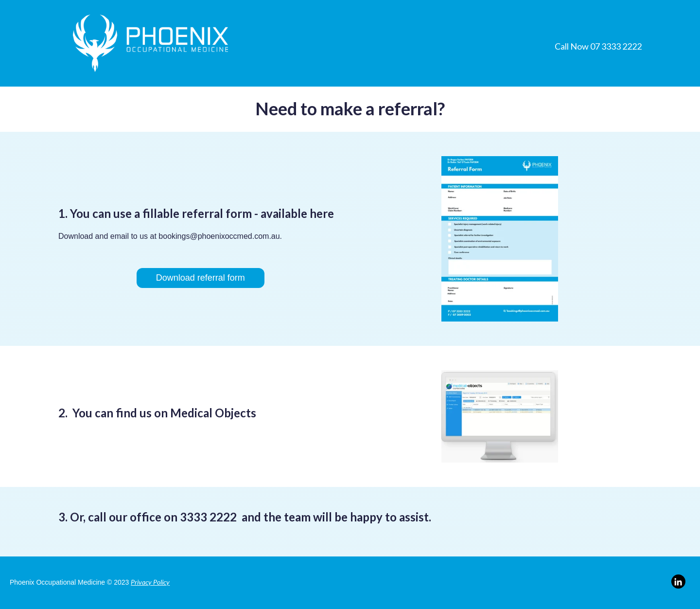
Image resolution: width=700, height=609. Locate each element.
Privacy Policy (150, 582)
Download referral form (201, 278)
